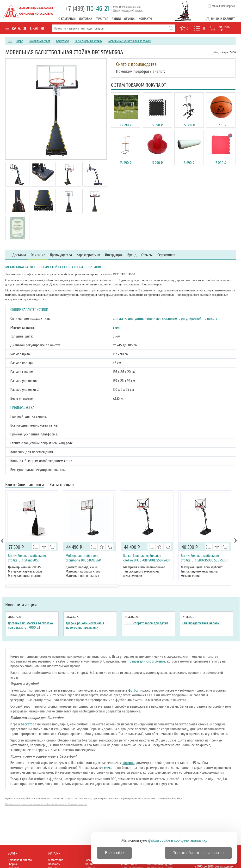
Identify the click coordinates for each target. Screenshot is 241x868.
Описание (38, 255)
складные (170, 319)
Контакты (145, 19)
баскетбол (29, 724)
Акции (116, 19)
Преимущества (61, 255)
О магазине (56, 860)
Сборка (12, 864)
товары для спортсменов (147, 661)
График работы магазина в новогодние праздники (85, 625)
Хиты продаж (62, 485)
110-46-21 (87, 9)
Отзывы (130, 19)
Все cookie (114, 853)
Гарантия (102, 19)
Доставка (86, 19)
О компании (67, 19)
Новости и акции (21, 605)
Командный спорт (40, 41)
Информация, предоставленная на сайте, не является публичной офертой (46, 804)
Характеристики (88, 255)
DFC (10, 41)
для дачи (120, 319)
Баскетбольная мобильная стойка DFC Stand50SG (27, 558)
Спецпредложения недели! (201, 623)
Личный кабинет (223, 19)
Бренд (132, 255)
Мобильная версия (223, 6)
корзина (129, 763)
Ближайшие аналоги (25, 485)
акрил (117, 327)
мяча (108, 768)
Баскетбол (62, 41)
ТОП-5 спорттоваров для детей (146, 623)
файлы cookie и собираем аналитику (178, 840)
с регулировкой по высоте (198, 319)
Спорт (19, 41)
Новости (90, 860)
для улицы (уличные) (144, 319)
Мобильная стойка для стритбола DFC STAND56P (83, 558)
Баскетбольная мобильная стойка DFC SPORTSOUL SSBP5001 (204, 558)
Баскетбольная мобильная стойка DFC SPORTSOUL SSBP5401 (146, 558)
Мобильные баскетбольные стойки (130, 41)
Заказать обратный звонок (128, 10)
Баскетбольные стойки (89, 41)
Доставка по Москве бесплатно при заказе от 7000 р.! (30, 625)
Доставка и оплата (20, 860)
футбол (134, 690)
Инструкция (114, 255)
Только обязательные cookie (198, 853)
